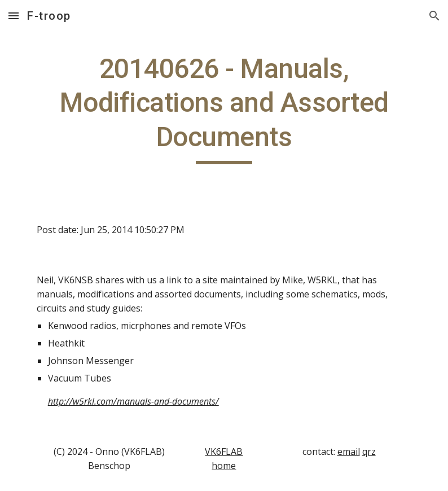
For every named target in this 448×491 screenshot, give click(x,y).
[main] (224, 108)
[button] (14, 16)
